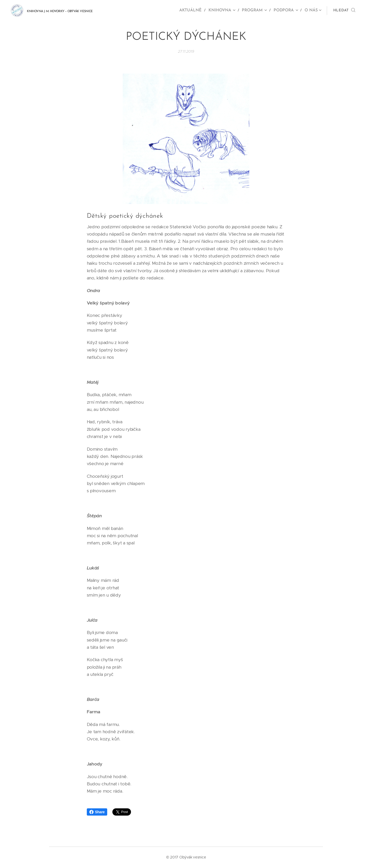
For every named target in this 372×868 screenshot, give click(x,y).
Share (97, 812)
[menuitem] (194, 11)
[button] (344, 11)
